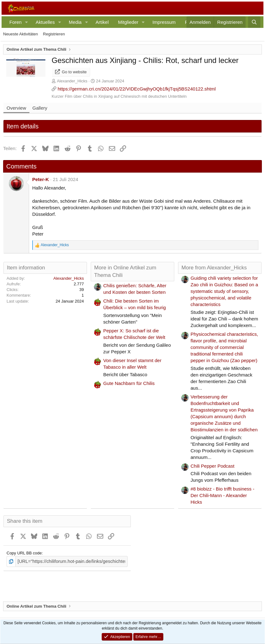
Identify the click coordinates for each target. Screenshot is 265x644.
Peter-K (41, 179)
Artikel (102, 22)
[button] (27, 22)
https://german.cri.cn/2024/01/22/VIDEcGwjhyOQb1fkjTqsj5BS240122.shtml (137, 89)
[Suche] (254, 22)
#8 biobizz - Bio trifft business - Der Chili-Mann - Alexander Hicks (222, 495)
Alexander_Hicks (72, 81)
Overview (16, 108)
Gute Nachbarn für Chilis (129, 383)
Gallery (40, 108)
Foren (15, 22)
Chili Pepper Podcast (212, 466)
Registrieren (54, 34)
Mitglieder (128, 22)
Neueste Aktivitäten (20, 34)
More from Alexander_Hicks (214, 268)
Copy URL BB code (24, 553)
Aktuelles (45, 22)
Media (75, 22)
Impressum (164, 22)
